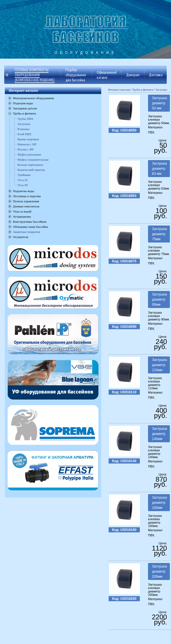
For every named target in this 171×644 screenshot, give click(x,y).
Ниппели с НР (27, 144)
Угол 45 (23, 180)
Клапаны (24, 129)
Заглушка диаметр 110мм (160, 365)
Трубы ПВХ (26, 119)
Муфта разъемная (29, 154)
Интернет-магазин (119, 90)
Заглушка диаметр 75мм (160, 234)
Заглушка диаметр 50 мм (160, 103)
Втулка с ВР (26, 149)
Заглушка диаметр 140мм (160, 434)
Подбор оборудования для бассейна (76, 75)
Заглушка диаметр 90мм (160, 299)
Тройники (24, 175)
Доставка (156, 75)
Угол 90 (23, 185)
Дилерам (133, 75)
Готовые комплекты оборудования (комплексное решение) (35, 75)
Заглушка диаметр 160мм (160, 503)
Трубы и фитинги (143, 90)
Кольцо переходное (30, 165)
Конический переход (31, 170)
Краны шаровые (28, 139)
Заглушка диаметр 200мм (160, 571)
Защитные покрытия (27, 232)
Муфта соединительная (33, 160)
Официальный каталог (107, 75)
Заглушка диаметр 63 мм (160, 169)
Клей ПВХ (25, 134)
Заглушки (24, 124)
